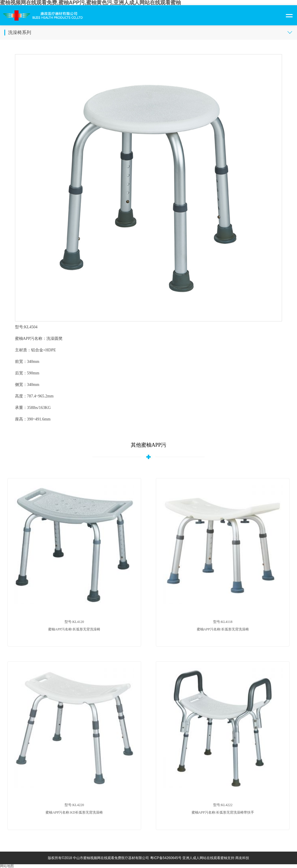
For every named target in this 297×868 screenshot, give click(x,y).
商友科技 (242, 858)
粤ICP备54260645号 (166, 858)
